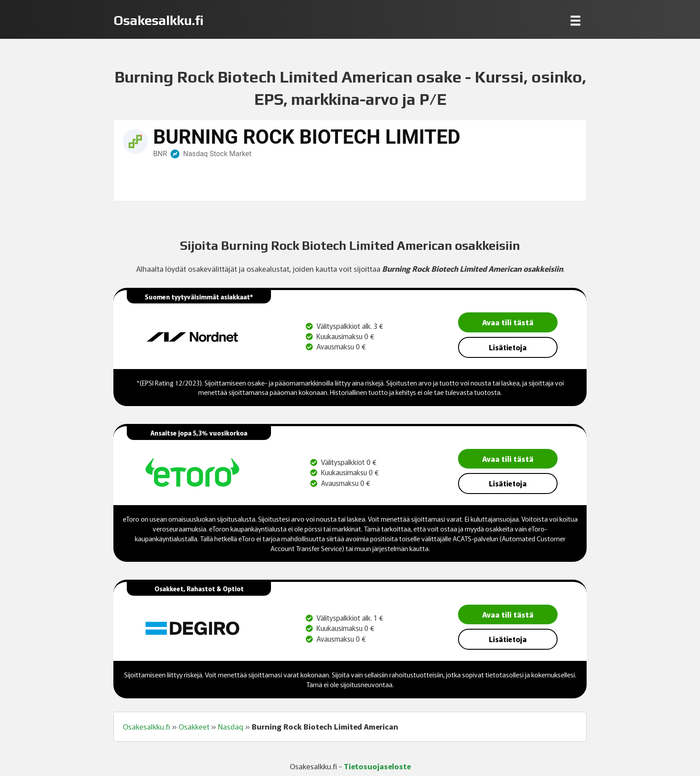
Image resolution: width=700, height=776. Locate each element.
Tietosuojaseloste (377, 766)
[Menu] (575, 20)
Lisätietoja (508, 347)
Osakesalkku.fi (146, 726)
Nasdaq (231, 726)
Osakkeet (194, 726)
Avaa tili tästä (508, 322)
